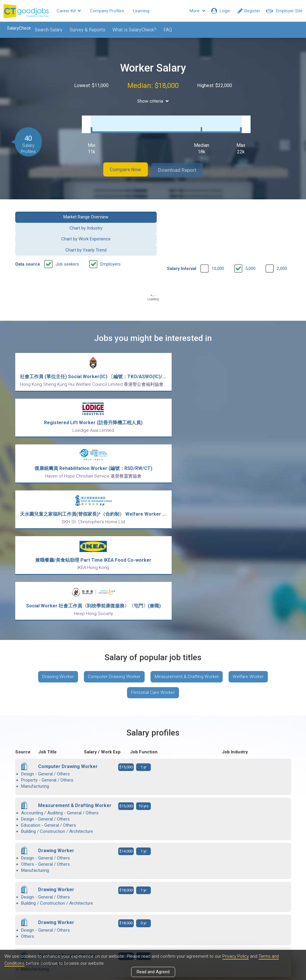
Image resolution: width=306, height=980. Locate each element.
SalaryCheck (16, 28)
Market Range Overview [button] (46, 210)
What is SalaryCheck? (132, 30)
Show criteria (153, 101)
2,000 (282, 229)
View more (153, 806)
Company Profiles (107, 11)
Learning (141, 11)
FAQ (165, 30)
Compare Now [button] (121, 164)
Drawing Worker (54, 456)
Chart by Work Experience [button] (189, 210)
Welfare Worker (252, 456)
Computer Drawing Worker (113, 456)
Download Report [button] (182, 164)
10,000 (218, 229)
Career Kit (69, 11)
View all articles (153, 917)
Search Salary (46, 30)
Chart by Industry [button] (117, 210)
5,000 (250, 229)
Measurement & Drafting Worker (188, 456)
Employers (110, 225)
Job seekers (67, 225)
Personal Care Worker (153, 474)
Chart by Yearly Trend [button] (260, 210)
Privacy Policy (236, 956)
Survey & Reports (85, 30)
